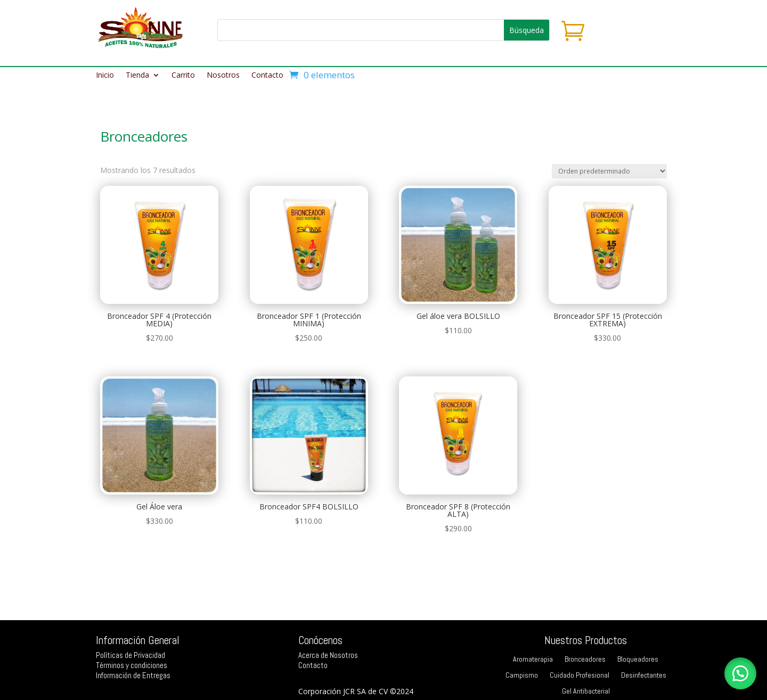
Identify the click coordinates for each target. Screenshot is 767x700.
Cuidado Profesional (580, 676)
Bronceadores (585, 660)
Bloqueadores (638, 660)
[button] (740, 673)
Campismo (522, 676)
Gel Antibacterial (586, 691)
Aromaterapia (533, 660)
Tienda (137, 76)
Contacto (267, 76)
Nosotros (223, 76)
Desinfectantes (644, 676)
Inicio (105, 76)
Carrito (183, 76)
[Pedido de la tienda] (609, 171)
